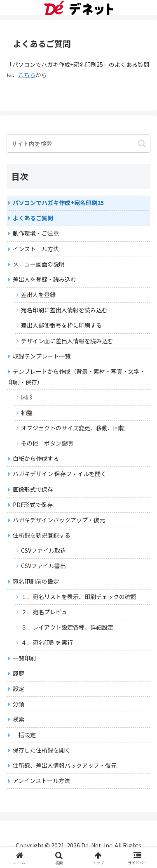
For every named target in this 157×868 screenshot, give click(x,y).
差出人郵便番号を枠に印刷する (61, 325)
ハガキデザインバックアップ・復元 (59, 520)
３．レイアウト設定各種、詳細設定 (67, 627)
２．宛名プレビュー (47, 612)
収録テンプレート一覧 (42, 356)
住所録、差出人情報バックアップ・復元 (65, 765)
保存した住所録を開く (42, 750)
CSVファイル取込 (43, 550)
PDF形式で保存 (33, 505)
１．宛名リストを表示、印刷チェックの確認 (79, 597)
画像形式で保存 (33, 489)
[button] (142, 143)
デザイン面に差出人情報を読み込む (67, 341)
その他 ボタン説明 (47, 443)
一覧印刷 (24, 658)
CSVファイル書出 (43, 566)
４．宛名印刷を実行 (47, 642)
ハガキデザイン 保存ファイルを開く (60, 474)
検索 (19, 719)
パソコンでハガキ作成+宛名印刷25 (58, 203)
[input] (78, 144)
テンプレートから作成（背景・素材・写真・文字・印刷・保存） (77, 377)
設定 (19, 689)
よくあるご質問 (33, 218)
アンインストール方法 (41, 781)
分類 (19, 704)
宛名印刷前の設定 (36, 581)
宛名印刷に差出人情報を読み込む (64, 310)
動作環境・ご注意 (36, 233)
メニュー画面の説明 (39, 264)
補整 (27, 413)
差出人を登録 (38, 295)
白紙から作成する (36, 458)
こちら (27, 75)
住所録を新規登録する (42, 535)
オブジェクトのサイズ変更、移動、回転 (73, 428)
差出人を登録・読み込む (45, 279)
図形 (27, 397)
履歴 (19, 673)
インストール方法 (36, 249)
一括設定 (24, 735)
